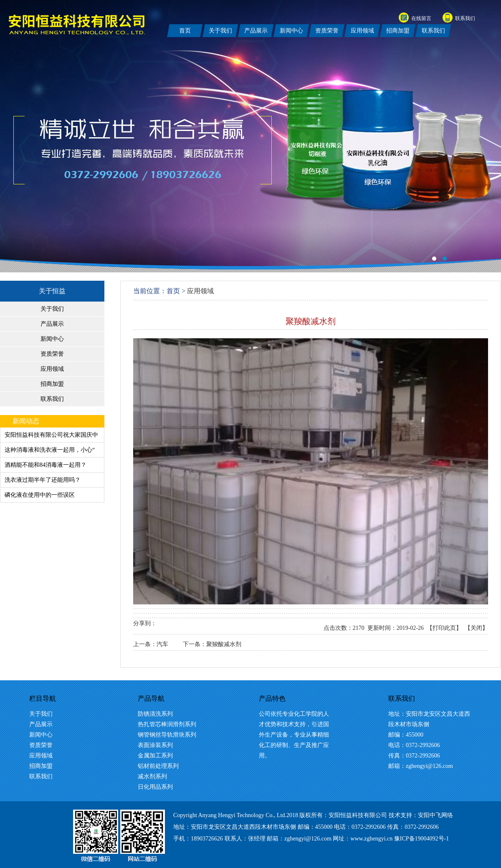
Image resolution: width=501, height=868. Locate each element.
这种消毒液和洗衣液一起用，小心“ (50, 450)
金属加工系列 (155, 756)
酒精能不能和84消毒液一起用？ (46, 465)
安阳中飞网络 (435, 815)
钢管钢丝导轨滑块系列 (167, 735)
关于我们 (52, 309)
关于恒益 (52, 291)
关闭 (476, 628)
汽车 (162, 644)
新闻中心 (52, 339)
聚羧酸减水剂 (224, 644)
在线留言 (421, 18)
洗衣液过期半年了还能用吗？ (43, 480)
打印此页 (444, 628)
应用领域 (52, 369)
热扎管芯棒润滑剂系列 (167, 724)
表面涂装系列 (155, 745)
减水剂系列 (152, 776)
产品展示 (52, 324)
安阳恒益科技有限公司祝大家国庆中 (51, 435)
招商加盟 (52, 384)
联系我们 (465, 18)
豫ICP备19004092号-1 (421, 839)
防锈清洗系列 (155, 714)
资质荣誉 (52, 354)
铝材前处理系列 (158, 766)
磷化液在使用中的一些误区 (40, 495)
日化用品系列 (155, 787)
